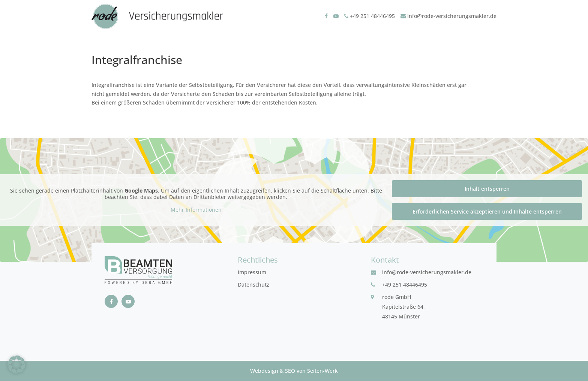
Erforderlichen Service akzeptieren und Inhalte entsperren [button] (487, 211)
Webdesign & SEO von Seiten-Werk (294, 371)
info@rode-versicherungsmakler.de (448, 16)
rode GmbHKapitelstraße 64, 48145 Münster (403, 307)
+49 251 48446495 (370, 16)
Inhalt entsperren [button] (487, 189)
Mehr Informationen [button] (196, 210)
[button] (16, 365)
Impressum (252, 272)
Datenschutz (253, 285)
